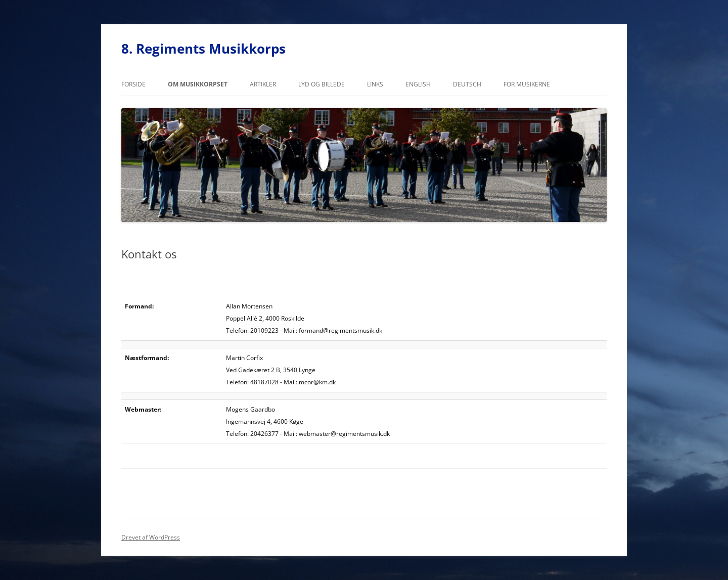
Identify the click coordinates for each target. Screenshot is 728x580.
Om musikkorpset (198, 84)
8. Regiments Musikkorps (203, 49)
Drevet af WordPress (151, 537)
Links (375, 84)
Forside (133, 84)
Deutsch (467, 84)
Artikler (263, 84)
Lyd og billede (322, 84)
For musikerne (527, 84)
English (418, 84)
